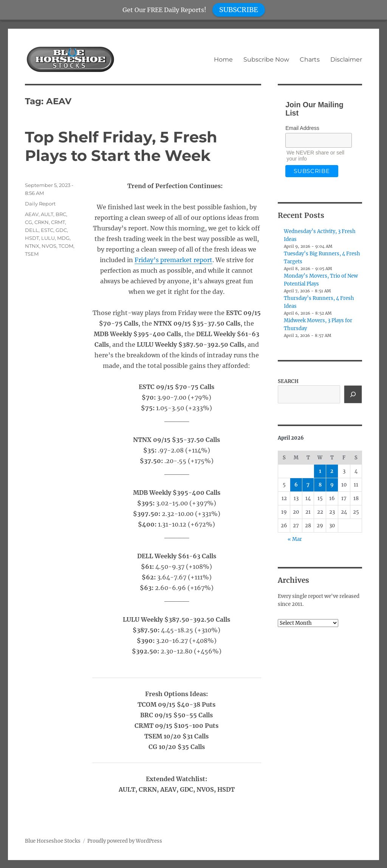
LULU (48, 238)
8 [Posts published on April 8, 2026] (320, 485)
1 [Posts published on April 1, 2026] (320, 471)
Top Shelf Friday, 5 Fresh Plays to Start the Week (121, 146)
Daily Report (40, 204)
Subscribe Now (266, 59)
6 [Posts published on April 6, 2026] (296, 485)
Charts (310, 59)
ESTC (47, 230)
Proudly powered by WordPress (125, 841)
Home (223, 59)
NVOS (49, 246)
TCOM (66, 246)
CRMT (58, 222)
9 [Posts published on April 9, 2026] (332, 485)
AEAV (32, 214)
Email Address (302, 128)
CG (29, 222)
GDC (61, 230)
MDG (63, 238)
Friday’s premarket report (173, 260)
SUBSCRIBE (239, 10)
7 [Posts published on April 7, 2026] (308, 485)
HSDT (32, 238)
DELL (32, 230)
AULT (47, 214)
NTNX (32, 246)
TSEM (32, 254)
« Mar (295, 539)
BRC (61, 214)
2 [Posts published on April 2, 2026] (332, 471)
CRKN (42, 222)
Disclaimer (346, 59)
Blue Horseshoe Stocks (53, 841)
